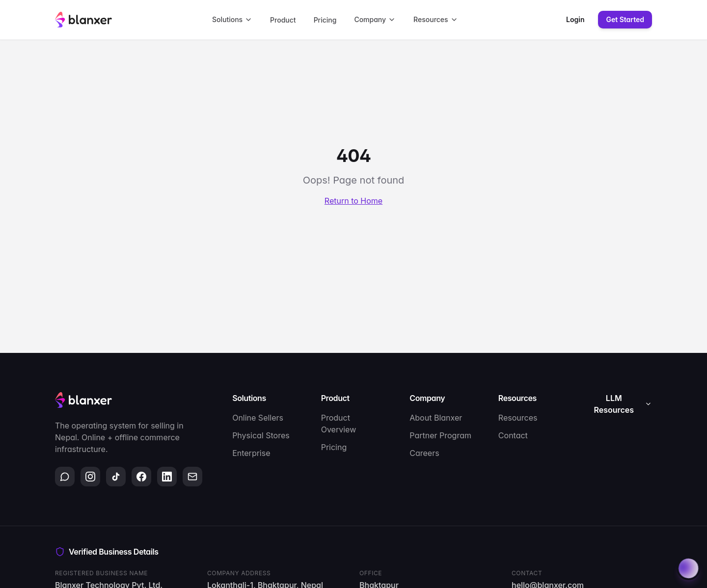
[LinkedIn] (167, 477)
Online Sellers (258, 418)
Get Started (625, 19)
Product (283, 20)
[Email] (192, 477)
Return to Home (353, 201)
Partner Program (440, 435)
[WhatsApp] (65, 477)
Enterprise (251, 453)
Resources (436, 19)
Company (375, 19)
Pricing (325, 20)
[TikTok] (116, 477)
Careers (424, 453)
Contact (513, 435)
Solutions (232, 19)
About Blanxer (436, 418)
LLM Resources (623, 404)
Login (575, 19)
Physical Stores (261, 435)
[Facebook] (141, 477)
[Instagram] (90, 477)
